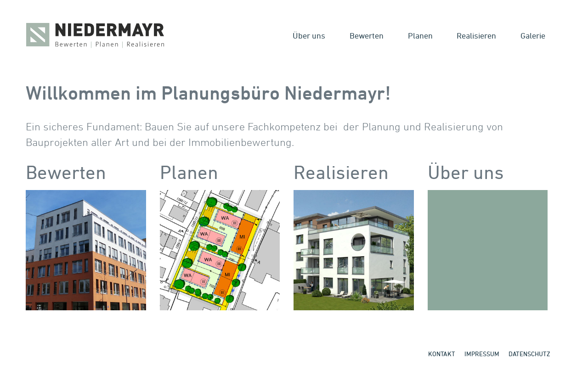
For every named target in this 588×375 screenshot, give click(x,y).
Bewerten (367, 35)
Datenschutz (529, 354)
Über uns (309, 35)
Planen (420, 35)
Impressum (482, 354)
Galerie (533, 35)
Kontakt (442, 354)
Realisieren (476, 35)
